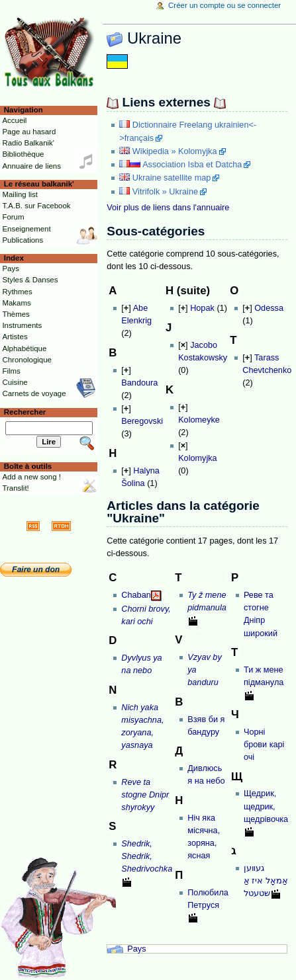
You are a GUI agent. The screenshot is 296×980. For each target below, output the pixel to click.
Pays (136, 949)
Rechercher (25, 412)
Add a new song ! (31, 477)
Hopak (202, 308)
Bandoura (139, 383)
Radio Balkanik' (28, 143)
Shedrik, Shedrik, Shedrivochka (147, 856)
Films (11, 371)
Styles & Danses (30, 280)
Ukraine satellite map (172, 178)
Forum (13, 217)
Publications (23, 240)
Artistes (15, 337)
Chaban (136, 595)
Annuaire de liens (31, 166)
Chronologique (27, 360)
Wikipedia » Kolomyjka (175, 151)
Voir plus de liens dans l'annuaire (168, 208)
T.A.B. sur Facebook (36, 206)
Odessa (269, 308)
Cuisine (15, 382)
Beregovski (142, 421)
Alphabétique (24, 348)
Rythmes (17, 292)
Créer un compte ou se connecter (224, 5)
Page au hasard (29, 132)
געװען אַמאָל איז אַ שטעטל (266, 881)
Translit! (15, 488)
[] (126, 308)
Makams (16, 303)
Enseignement (26, 229)
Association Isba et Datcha (192, 165)
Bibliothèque (23, 154)
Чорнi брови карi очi (264, 745)
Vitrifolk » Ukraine (165, 192)
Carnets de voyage (34, 393)
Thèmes (16, 314)
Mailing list (20, 194)
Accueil (14, 120)
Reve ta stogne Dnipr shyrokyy (145, 795)
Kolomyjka (198, 458)
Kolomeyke (199, 420)
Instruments (22, 325)
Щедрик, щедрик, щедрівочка (266, 806)
